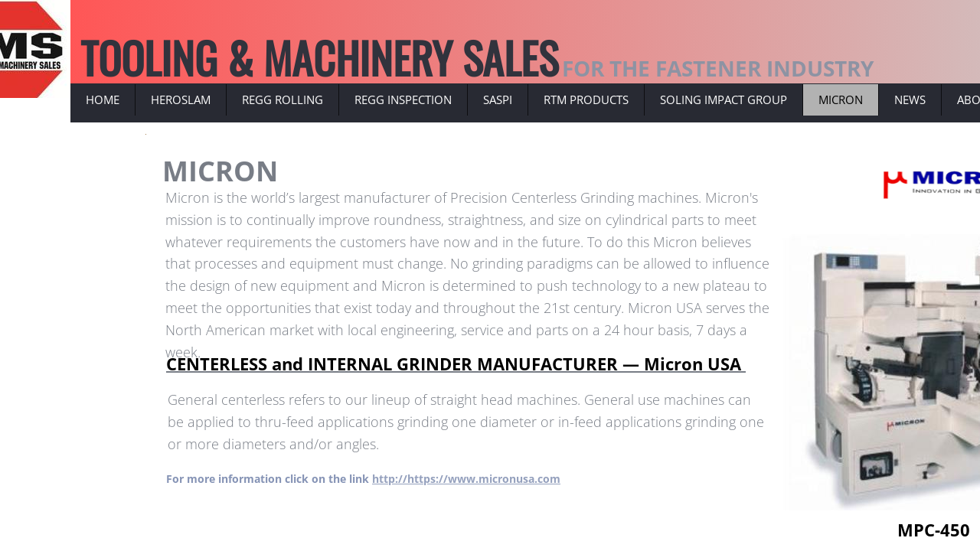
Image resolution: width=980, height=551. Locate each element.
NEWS (910, 99)
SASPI (498, 99)
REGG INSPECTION (403, 99)
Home (103, 99)
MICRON (841, 99)
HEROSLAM (181, 99)
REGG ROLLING (283, 99)
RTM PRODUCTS (586, 99)
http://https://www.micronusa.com (466, 479)
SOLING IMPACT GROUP (724, 99)
